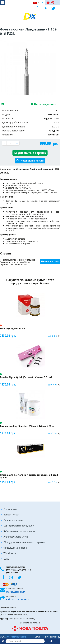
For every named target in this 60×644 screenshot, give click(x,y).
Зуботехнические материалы (19, 531)
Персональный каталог (32, 161)
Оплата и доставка (13, 520)
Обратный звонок (18, 599)
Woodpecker (10, 553)
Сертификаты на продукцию (19, 526)
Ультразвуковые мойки (16, 537)
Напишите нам (16, 592)
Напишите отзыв (50, 261)
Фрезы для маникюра (15, 548)
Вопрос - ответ (11, 515)
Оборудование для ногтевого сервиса (24, 542)
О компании (10, 509)
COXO (6, 559)
